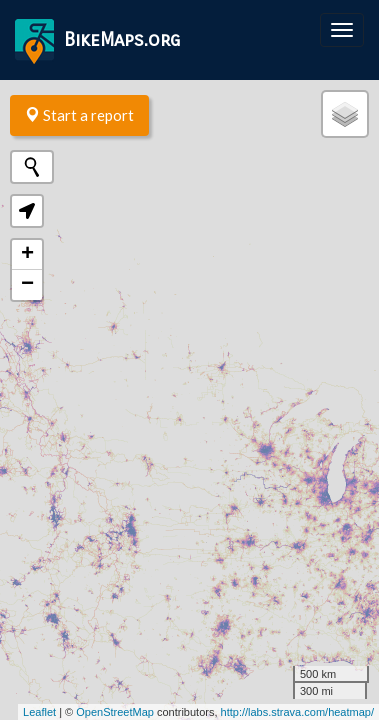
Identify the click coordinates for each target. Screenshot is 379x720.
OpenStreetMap (115, 712)
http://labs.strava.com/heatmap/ (297, 712)
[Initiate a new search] (32, 167)
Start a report (79, 115)
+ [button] (27, 255)
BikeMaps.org (97, 41)
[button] (27, 211)
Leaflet (39, 712)
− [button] (27, 285)
